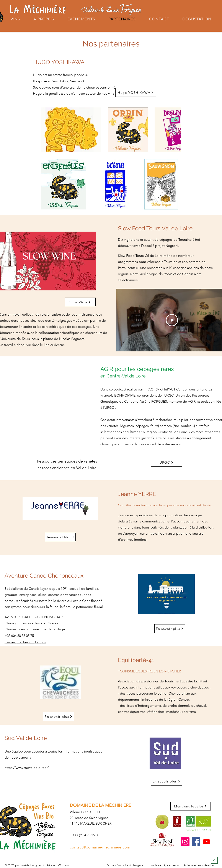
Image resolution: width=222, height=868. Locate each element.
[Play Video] (172, 320)
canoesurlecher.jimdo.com (25, 642)
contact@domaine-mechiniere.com (100, 847)
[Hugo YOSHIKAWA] (136, 92)
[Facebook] (196, 842)
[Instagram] (185, 842)
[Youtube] (206, 842)
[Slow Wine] (80, 302)
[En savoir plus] (170, 629)
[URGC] (166, 462)
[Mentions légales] (191, 806)
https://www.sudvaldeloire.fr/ (27, 768)
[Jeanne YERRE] (60, 537)
